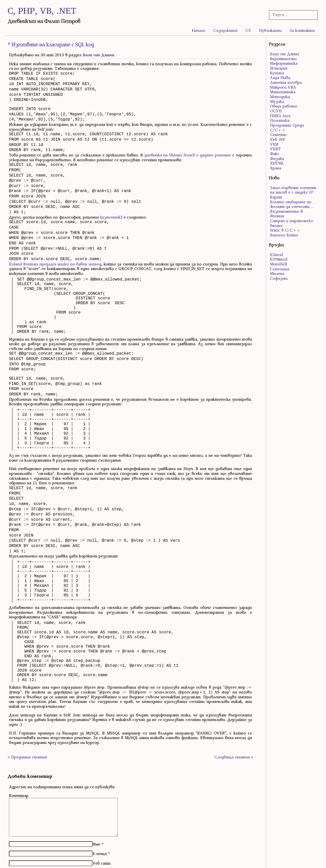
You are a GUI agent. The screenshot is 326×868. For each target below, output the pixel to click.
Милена (277, 273)
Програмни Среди (287, 125)
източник (111, 205)
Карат (276, 197)
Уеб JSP (278, 139)
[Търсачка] (291, 15)
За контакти (302, 30)
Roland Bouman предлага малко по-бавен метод (55, 248)
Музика (277, 101)
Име (96, 818)
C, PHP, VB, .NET (42, 11)
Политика (280, 120)
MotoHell (279, 264)
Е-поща (100, 827)
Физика (277, 158)
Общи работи (283, 106)
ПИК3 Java (280, 116)
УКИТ (275, 149)
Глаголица (280, 269)
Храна (276, 168)
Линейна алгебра (286, 82)
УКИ (274, 144)
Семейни (278, 135)
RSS (11, 858)
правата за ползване (302, 858)
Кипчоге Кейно (284, 235)
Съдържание (225, 30)
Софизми (279, 278)
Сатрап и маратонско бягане (291, 223)
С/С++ (278, 130)
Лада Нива (280, 77)
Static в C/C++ (285, 230)
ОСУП (276, 111)
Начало (199, 30)
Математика (283, 92)
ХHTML (277, 163)
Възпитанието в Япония (286, 214)
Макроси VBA (283, 87)
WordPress (173, 858)
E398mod (279, 259)
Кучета (277, 73)
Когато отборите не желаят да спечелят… (292, 204)
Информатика (284, 63)
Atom (22, 858)
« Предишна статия (27, 730)
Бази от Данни (99, 55)
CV (248, 30)
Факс (275, 154)
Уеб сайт (101, 837)
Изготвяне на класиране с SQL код (53, 44)
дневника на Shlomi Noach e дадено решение (188, 148)
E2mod (276, 255)
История (279, 68)
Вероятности (283, 59)
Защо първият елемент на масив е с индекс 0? (293, 190)
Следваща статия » (234, 730)
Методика (280, 97)
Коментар (19, 769)
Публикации (270, 30)
